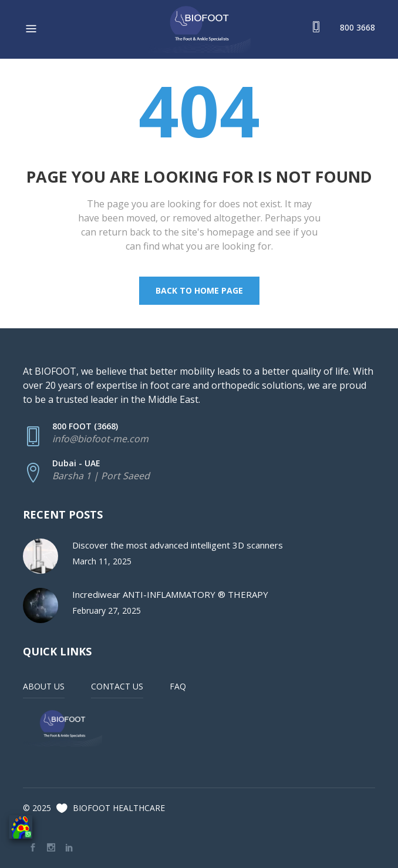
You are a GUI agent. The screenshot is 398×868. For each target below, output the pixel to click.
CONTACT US (117, 686)
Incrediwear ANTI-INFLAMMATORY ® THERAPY (170, 594)
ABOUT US (44, 686)
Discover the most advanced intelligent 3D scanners (178, 545)
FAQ (178, 686)
